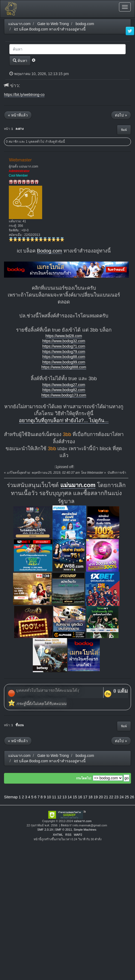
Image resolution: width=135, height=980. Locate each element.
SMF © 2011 (64, 830)
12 (59, 797)
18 (90, 797)
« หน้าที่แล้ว (18, 115)
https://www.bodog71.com (64, 346)
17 (85, 797)
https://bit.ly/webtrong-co (24, 95)
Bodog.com (49, 251)
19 (96, 797)
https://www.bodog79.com (64, 352)
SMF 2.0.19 (45, 830)
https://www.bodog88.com (64, 357)
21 (106, 797)
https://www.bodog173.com (64, 395)
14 (70, 797)
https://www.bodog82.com (64, 390)
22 (111, 797)
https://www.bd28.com (64, 336)
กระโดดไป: (84, 778)
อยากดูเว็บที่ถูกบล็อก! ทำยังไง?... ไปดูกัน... (64, 420)
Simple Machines (85, 830)
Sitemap (11, 797)
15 (75, 797)
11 (54, 797)
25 (127, 797)
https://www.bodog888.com (64, 367)
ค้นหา (20, 61)
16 (80, 797)
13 (65, 797)
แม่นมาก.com (78, 485)
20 (101, 797)
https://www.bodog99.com (64, 362)
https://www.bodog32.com (64, 341)
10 (49, 797)
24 (122, 797)
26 (132, 797)
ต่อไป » (121, 115)
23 (117, 797)
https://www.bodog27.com (64, 385)
